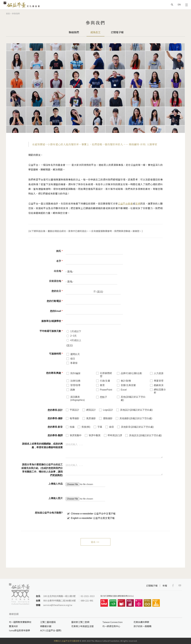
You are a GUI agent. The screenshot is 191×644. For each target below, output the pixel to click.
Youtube (180, 585)
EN (179, 4)
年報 (165, 586)
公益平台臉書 (125, 203)
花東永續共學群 (141, 622)
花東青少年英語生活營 (83, 626)
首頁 (8, 14)
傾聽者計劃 (46, 626)
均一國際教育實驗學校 (20, 622)
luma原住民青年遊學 (19, 630)
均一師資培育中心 (111, 626)
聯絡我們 (74, 32)
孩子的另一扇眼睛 (143, 626)
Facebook (173, 585)
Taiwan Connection (112, 622)
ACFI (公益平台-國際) (51, 630)
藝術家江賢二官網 (80, 622)
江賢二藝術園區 (48, 622)
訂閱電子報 (117, 32)
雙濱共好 (13, 626)
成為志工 (95, 32)
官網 (138, 203)
